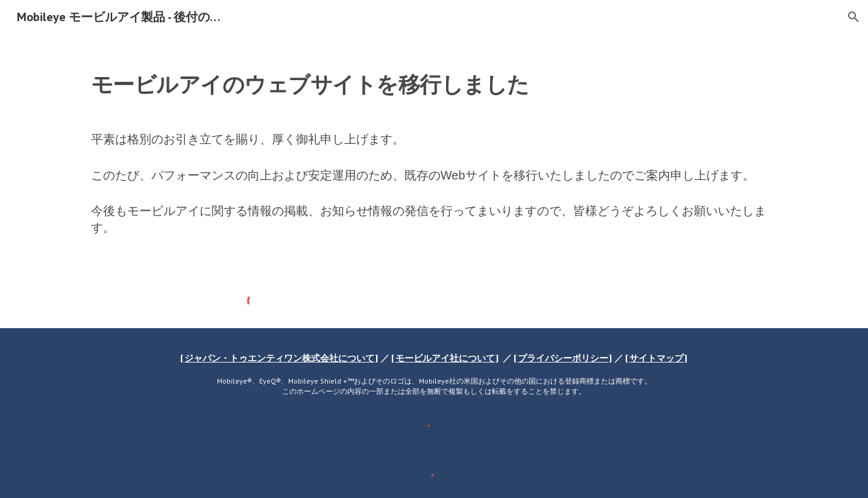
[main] (434, 154)
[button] (854, 17)
